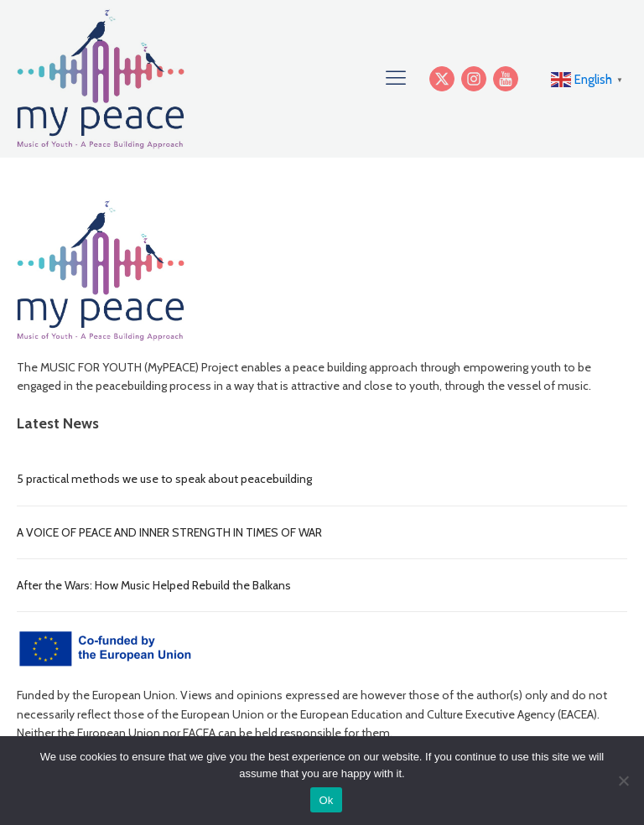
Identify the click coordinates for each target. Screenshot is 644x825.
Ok (326, 800)
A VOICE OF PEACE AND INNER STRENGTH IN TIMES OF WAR (169, 532)
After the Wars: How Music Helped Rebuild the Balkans (154, 585)
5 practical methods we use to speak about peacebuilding (164, 479)
